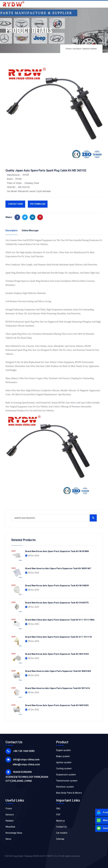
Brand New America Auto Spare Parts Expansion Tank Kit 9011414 (58, 688)
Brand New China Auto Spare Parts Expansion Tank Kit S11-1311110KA (60, 620)
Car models (62, 833)
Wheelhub (10, 827)
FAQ (58, 809)
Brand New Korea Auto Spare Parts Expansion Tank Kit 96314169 (57, 654)
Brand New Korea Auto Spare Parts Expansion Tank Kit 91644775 (57, 603)
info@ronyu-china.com (26, 759)
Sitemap (60, 839)
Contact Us (61, 827)
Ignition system (90, 49)
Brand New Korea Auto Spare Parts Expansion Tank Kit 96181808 (57, 551)
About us (60, 821)
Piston (9, 809)
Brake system (63, 756)
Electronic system (65, 787)
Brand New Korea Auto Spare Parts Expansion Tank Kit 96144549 (57, 586)
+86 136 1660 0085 (24, 751)
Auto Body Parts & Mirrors (69, 793)
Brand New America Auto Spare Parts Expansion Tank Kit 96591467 (58, 568)
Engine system (63, 750)
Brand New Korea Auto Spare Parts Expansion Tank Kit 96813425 (57, 705)
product (77, 49)
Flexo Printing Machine (67, 845)
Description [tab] (11, 230)
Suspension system (66, 775)
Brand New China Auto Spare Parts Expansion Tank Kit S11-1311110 (58, 637)
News (8, 839)
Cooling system (64, 768)
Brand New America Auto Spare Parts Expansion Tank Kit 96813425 (58, 671)
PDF (58, 815)
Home (69, 49)
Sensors (10, 815)
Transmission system (67, 781)
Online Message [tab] (30, 230)
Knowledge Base (14, 833)
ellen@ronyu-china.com (26, 764)
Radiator (10, 821)
